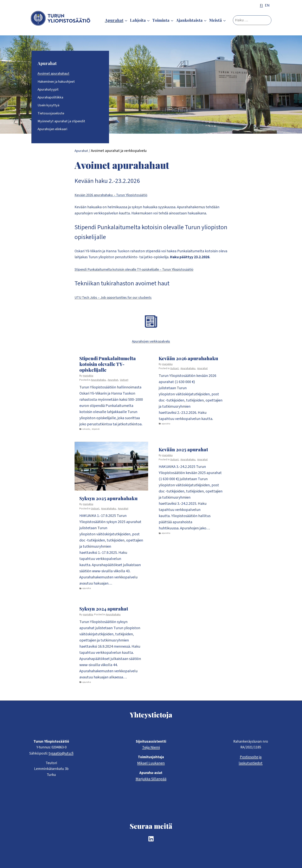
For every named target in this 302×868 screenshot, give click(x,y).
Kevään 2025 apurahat (183, 452)
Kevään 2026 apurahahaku (188, 361)
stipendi (96, 431)
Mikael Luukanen (151, 763)
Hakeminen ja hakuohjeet (58, 82)
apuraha (166, 426)
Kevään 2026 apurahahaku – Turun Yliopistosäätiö (115, 197)
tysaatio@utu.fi (61, 753)
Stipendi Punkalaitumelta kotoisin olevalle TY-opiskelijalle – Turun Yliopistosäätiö (141, 272)
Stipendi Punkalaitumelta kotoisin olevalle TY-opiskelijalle (108, 366)
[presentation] (111, 469)
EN (267, 5)
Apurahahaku (98, 382)
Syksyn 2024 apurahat (104, 611)
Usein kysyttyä (49, 106)
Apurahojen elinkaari (54, 130)
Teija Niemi (151, 746)
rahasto (86, 431)
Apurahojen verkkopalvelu (151, 344)
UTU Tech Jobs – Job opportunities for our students (117, 300)
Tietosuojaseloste (52, 114)
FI (261, 5)
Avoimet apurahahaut (55, 74)
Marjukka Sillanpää (151, 779)
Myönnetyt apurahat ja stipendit (64, 122)
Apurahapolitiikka (52, 98)
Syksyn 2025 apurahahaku (108, 501)
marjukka (88, 378)
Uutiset (124, 382)
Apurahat (47, 63)
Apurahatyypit (49, 90)
